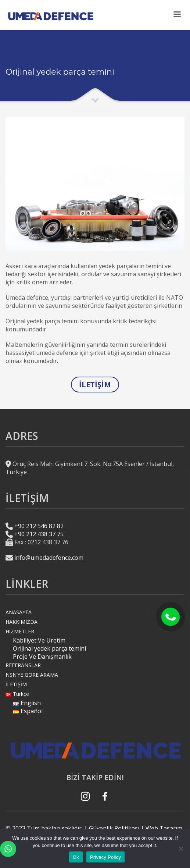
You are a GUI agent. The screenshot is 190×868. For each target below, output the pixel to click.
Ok (76, 857)
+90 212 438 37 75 (39, 534)
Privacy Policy (105, 857)
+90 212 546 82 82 (39, 526)
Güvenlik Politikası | (116, 828)
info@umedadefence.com (49, 558)
